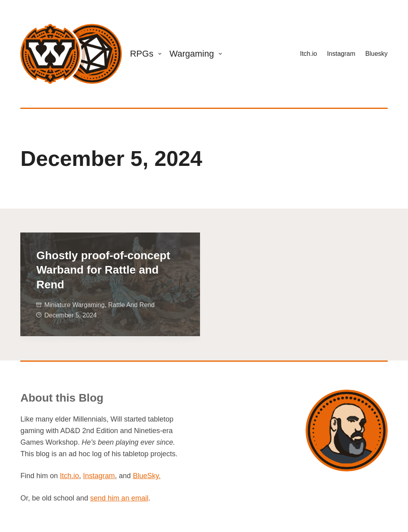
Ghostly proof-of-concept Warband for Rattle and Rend (103, 270)
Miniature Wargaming (74, 305)
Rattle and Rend (132, 305)
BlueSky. (147, 476)
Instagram (341, 54)
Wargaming (197, 54)
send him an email (119, 498)
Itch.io (309, 54)
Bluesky (377, 54)
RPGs (147, 54)
